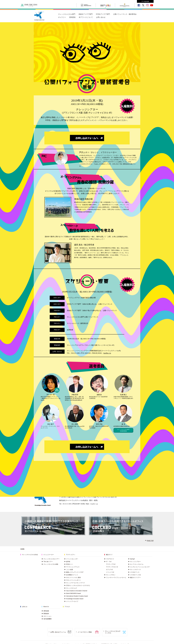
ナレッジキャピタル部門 (67, 14)
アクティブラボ (111, 564)
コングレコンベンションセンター (139, 567)
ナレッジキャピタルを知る (30, 555)
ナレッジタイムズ (71, 588)
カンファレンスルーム (136, 564)
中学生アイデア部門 (103, 14)
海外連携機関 (47, 619)
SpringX (132, 559)
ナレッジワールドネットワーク (75, 583)
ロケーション (47, 616)
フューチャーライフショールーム (115, 577)
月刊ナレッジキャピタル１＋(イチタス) (77, 585)
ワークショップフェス (72, 567)
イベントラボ (110, 572)
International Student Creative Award (76, 596)
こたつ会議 (69, 570)
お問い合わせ (101, 17)
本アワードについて (86, 17)
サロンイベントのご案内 (73, 577)
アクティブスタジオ (112, 567)
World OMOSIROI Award (73, 593)
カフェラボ (109, 570)
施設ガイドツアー (134, 577)
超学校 (67, 562)
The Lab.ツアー (47, 562)
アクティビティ (71, 555)
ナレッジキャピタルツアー (51, 559)
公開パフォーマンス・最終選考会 (125, 14)
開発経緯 (45, 614)
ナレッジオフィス (134, 570)
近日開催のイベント (71, 575)
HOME (22, 549)
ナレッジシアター (134, 562)
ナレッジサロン (110, 575)
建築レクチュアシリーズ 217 (74, 572)
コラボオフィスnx (135, 575)
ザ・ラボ (108, 562)
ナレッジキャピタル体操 (50, 564)
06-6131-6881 (67, 504)
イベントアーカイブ (71, 601)
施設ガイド (109, 555)
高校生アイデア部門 (86, 14)
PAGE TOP (150, 541)
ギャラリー (62, 17)
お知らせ (25, 607)
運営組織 (45, 611)
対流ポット (69, 564)
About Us (46, 607)
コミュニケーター (49, 555)
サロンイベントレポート (73, 580)
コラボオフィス (134, 572)
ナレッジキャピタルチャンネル (113, 632)
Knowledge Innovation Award (74, 599)
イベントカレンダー (71, 559)
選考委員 (72, 17)
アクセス (67, 607)
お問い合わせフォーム (58, 632)
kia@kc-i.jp (94, 504)
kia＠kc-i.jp (107, 353)
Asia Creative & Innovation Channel (76, 591)
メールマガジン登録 (85, 632)
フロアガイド (109, 559)
